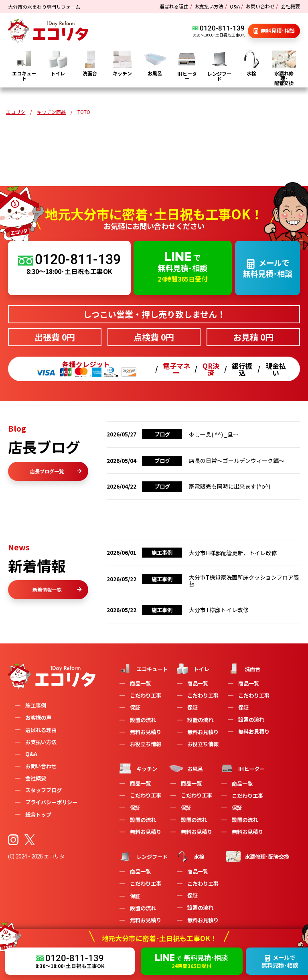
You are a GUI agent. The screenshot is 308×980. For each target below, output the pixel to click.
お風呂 (186, 769)
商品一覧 (140, 683)
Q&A (235, 6)
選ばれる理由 (174, 6)
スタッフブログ (44, 790)
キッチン (138, 769)
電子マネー (176, 369)
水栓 (190, 856)
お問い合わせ (260, 6)
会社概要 (290, 6)
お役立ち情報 (146, 744)
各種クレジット (86, 369)
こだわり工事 (146, 695)
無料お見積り (146, 732)
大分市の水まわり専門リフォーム (44, 7)
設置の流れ (143, 720)
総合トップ (38, 815)
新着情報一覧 (57, 589)
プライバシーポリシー (51, 802)
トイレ (192, 669)
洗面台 (243, 669)
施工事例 (36, 705)
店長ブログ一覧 (56, 471)
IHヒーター (242, 769)
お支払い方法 (209, 6)
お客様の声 (38, 717)
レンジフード (143, 856)
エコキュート (143, 669)
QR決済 (211, 369)
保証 (135, 707)
